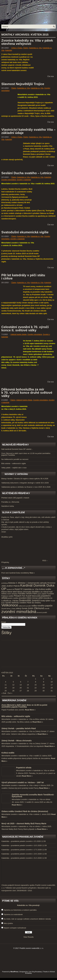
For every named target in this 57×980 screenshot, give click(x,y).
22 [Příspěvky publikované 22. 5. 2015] (35, 688)
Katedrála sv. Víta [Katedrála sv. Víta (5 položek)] (31, 589)
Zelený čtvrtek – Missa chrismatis (17, 741)
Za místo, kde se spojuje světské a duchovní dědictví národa (27, 919)
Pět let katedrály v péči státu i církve (23, 277)
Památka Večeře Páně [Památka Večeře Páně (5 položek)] (27, 594)
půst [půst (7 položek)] (41, 598)
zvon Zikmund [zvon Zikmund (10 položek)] (36, 608)
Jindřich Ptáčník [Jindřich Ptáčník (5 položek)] (13, 586)
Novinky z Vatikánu (16, 474)
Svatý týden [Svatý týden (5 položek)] (45, 601)
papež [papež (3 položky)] (39, 594)
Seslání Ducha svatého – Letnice (27, 173)
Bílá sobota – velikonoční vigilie (14, 463)
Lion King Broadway (35, 972)
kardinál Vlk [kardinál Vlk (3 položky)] (10, 589)
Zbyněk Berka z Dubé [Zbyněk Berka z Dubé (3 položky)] (8, 609)
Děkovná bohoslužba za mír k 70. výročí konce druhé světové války (27, 393)
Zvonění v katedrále (24, 180)
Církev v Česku (17, 48)
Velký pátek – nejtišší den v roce (14, 468)
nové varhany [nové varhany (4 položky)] (12, 594)
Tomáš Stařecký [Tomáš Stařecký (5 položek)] (12, 603)
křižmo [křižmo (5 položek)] (4, 592)
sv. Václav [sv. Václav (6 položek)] (14, 601)
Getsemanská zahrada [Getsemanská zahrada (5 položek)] (37, 583)
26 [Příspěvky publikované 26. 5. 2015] (13, 691)
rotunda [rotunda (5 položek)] (46, 598)
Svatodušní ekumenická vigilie (25, 232)
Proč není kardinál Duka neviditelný (15, 573)
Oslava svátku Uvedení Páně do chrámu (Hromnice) (25, 811)
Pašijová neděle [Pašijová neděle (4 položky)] (7, 596)
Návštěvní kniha (8, 506)
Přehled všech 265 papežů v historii (15, 498)
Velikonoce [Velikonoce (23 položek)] (10, 605)
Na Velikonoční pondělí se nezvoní (15, 459)
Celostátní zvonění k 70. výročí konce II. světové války (25, 329)
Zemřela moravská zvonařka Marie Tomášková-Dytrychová (33, 796)
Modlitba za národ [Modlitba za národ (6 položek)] (40, 592)
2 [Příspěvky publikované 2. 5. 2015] (44, 679)
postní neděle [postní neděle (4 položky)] (13, 598)
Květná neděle (8, 753)
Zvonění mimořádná (9, 180)
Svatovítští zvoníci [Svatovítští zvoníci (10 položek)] (29, 600)
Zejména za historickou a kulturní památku (20, 910)
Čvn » (10, 693)
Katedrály (9, 50)
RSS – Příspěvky (24, 561)
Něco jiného (8, 923)
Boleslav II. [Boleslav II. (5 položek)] (13, 583)
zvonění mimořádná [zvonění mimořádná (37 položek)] (19, 612)
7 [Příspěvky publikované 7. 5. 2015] (28, 682)
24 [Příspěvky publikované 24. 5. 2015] (52, 688)
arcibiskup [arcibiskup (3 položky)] (5, 583)
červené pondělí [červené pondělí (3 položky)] (42, 612)
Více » (32, 573)
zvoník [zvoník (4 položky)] (47, 609)
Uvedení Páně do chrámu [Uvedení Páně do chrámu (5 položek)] (30, 603)
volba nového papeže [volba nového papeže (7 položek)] (42, 606)
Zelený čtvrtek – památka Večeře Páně (19, 728)
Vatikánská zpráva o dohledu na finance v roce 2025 (22, 487)
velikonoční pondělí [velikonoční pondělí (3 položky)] (25, 606)
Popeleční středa (24, 768)
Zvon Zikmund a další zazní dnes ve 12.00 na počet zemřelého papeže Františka (26, 454)
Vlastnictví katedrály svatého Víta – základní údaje (28, 131)
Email (4, 622)
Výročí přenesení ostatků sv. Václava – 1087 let (23, 782)
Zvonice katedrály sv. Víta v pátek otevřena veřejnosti (27, 42)
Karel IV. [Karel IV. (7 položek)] (19, 589)
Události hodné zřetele (18, 334)
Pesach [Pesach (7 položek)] (18, 596)
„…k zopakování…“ (14, 568)
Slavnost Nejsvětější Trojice (23, 84)
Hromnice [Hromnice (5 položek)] (51, 583)
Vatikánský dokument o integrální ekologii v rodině (21, 483)
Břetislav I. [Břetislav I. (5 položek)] (23, 583)
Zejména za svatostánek (13, 914)
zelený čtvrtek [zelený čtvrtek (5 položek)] (22, 608)
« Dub (4, 693)
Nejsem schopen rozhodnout (15, 928)
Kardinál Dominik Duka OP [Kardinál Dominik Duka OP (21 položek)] (28, 587)
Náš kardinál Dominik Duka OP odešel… (17, 449)
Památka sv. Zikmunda (10, 502)
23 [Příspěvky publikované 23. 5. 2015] (43, 688)
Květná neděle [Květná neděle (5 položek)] (45, 589)
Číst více (51, 76)
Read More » (30, 710)
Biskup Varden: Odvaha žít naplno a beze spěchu (21, 479)
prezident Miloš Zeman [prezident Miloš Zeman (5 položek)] (28, 598)
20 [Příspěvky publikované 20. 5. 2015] (21, 688)
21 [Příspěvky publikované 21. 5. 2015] (28, 688)
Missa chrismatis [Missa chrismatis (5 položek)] (24, 592)
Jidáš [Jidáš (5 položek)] (4, 586)
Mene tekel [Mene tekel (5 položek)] (12, 592)
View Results (28, 937)
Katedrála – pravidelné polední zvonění (17, 841)
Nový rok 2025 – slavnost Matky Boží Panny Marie (24, 824)
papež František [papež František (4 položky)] (48, 594)
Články (26, 48)
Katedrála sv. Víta (35, 48)
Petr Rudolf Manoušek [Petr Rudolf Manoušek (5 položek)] (31, 596)
